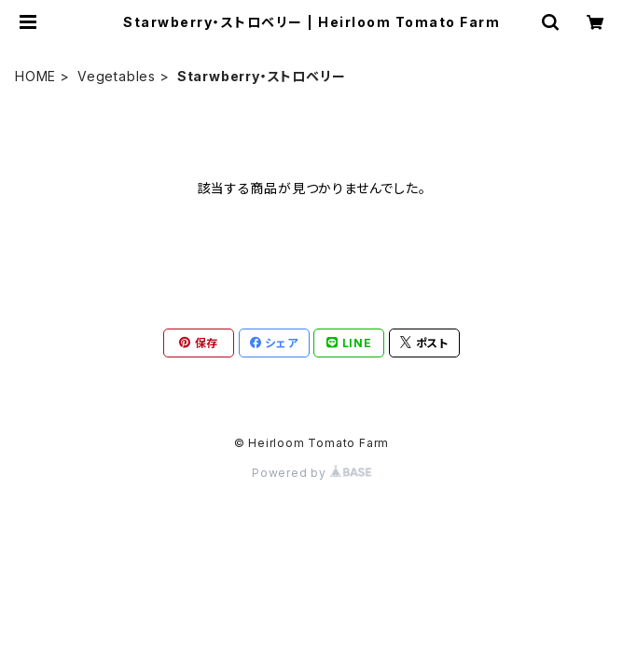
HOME (35, 76)
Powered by (311, 473)
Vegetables (117, 76)
